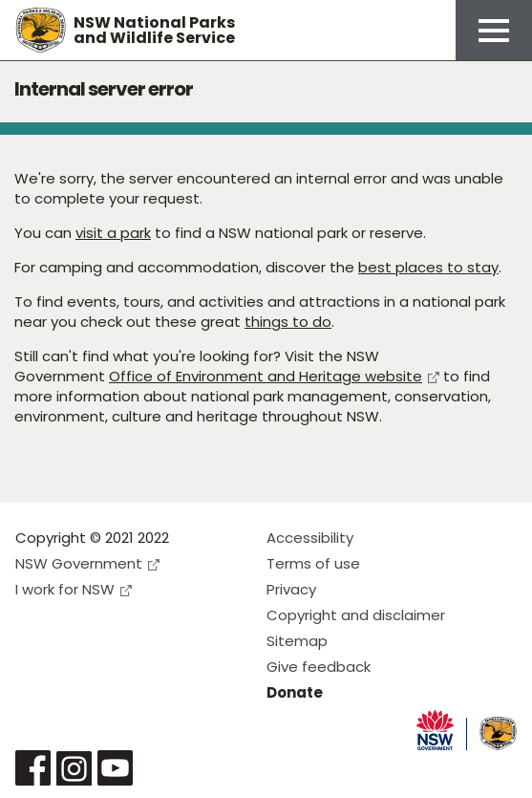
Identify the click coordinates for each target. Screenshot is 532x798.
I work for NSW (74, 589)
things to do (288, 322)
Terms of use (313, 563)
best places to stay (428, 267)
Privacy (291, 589)
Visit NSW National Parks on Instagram (74, 768)
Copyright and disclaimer (356, 615)
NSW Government (87, 563)
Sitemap (297, 641)
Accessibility (310, 538)
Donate (295, 692)
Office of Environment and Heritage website (274, 376)
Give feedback (319, 667)
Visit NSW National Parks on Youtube (115, 768)
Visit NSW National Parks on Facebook (33, 768)
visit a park (113, 233)
